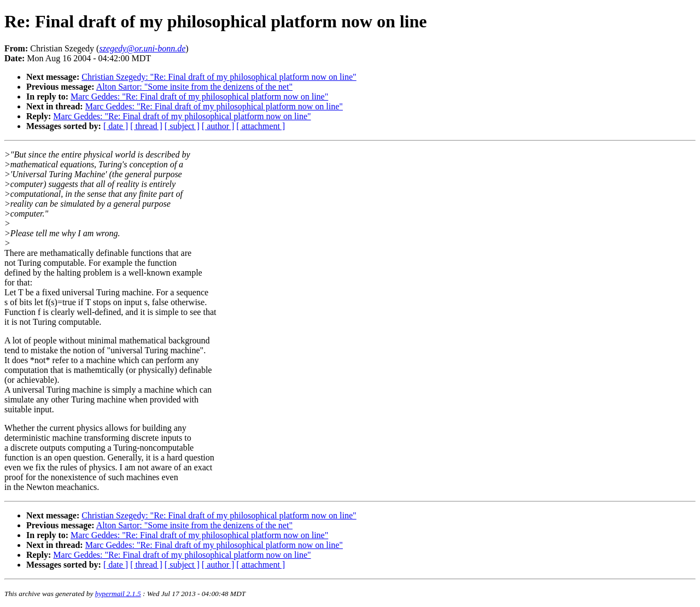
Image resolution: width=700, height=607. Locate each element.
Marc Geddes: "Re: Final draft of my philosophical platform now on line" (199, 97)
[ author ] (218, 126)
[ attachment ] (261, 126)
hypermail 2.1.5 (118, 594)
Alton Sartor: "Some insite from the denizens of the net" (194, 87)
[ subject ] (182, 126)
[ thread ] (146, 126)
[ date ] (116, 126)
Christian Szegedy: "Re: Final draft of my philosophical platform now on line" (219, 77)
